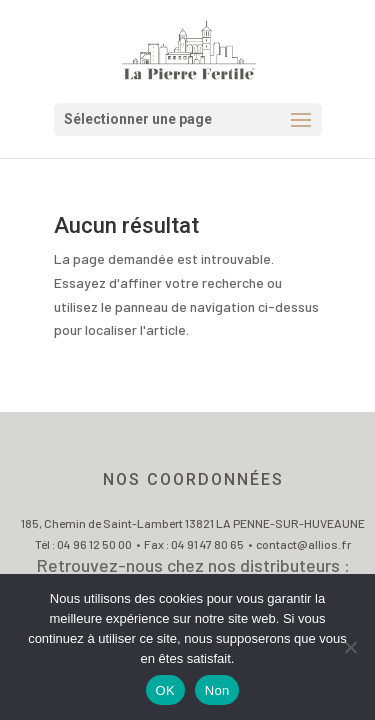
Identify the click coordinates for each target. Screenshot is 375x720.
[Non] (350, 647)
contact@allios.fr (303, 544)
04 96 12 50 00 (94, 544)
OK (165, 690)
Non (217, 690)
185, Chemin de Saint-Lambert (103, 523)
